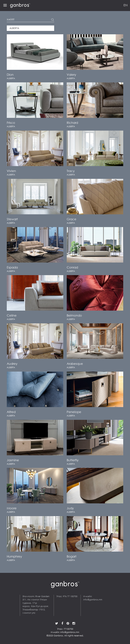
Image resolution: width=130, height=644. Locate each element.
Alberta (14, 28)
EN (126, 5)
